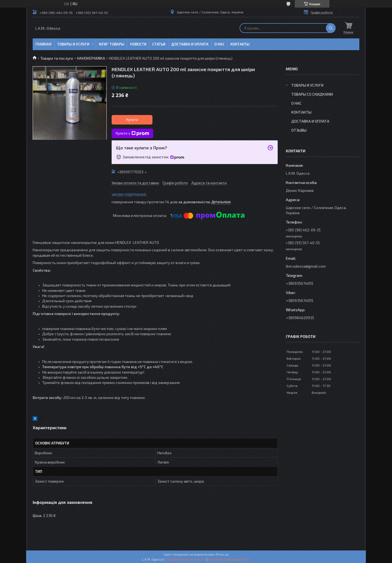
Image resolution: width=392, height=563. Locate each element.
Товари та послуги (57, 58)
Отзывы (299, 130)
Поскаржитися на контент (186, 559)
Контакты (240, 44)
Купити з (132, 134)
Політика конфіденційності (229, 559)
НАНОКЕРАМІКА (91, 58)
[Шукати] (331, 28)
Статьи (159, 44)
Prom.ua (222, 554)
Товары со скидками (312, 94)
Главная (43, 44)
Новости (138, 44)
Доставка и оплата (190, 44)
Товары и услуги (73, 44)
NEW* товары (112, 44)
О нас (219, 44)
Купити (132, 120)
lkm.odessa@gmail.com (306, 266)
